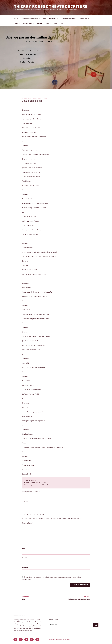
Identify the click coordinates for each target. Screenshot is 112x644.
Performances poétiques (69, 19)
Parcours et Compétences (31, 19)
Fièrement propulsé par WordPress (60, 640)
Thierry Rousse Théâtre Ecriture (51, 6)
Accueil (16, 19)
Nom (24, 548)
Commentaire (27, 523)
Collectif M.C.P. (29, 23)
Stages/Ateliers (85, 19)
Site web (25, 567)
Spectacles (54, 19)
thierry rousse (41, 98)
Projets (17, 23)
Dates (48, 23)
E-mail (24, 558)
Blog (44, 19)
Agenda (40, 23)
